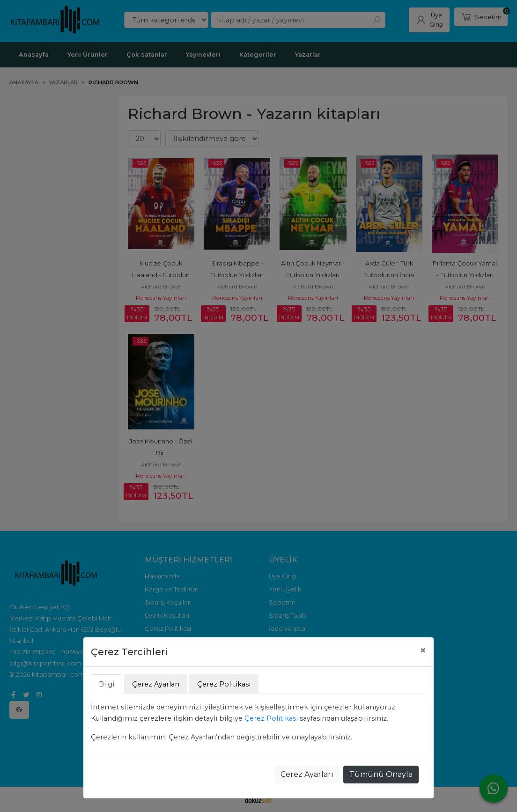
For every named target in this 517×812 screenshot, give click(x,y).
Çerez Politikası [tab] (224, 684)
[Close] (423, 650)
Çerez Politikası (271, 718)
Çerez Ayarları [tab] (156, 684)
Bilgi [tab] (107, 684)
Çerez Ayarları (307, 774)
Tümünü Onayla (381, 774)
